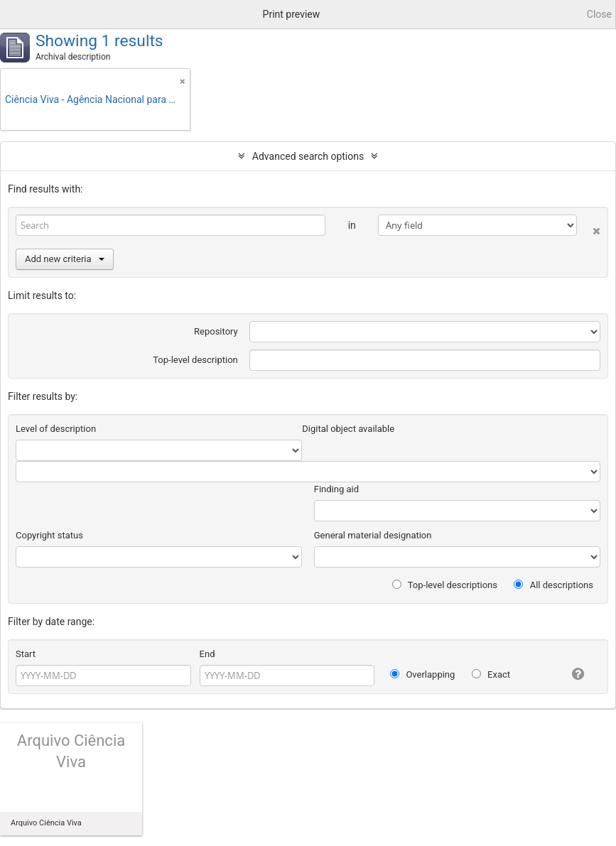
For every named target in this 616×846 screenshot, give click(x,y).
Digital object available (348, 429)
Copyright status (49, 535)
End (207, 654)
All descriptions (553, 585)
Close (599, 14)
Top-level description (195, 360)
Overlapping (422, 674)
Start (26, 654)
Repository (216, 331)
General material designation (373, 535)
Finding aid (336, 489)
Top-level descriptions (445, 585)
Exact (491, 674)
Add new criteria (65, 259)
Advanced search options (308, 156)
